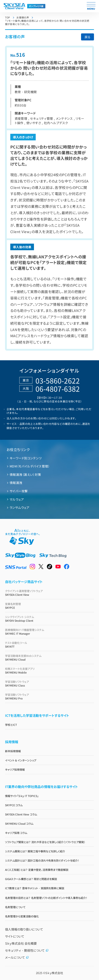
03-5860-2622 (58, 380)
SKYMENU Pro (50, 696)
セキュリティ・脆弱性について (27, 950)
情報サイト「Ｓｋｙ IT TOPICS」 (22, 796)
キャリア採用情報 (15, 769)
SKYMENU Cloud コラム (19, 823)
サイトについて (15, 936)
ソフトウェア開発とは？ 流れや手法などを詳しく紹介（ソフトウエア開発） (45, 842)
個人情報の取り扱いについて (24, 929)
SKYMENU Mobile (50, 670)
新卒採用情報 (13, 751)
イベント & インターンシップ (21, 760)
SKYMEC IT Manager (50, 632)
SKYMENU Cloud (50, 658)
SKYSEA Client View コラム (21, 814)
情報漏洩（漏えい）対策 (25, 475)
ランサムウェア (19, 507)
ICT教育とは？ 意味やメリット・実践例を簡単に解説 (35, 888)
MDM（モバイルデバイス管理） (30, 466)
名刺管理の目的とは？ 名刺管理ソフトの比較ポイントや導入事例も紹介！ (46, 898)
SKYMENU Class (50, 683)
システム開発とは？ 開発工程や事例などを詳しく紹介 (35, 851)
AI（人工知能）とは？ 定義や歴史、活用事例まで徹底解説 (37, 870)
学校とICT (11, 725)
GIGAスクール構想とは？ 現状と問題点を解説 (31, 879)
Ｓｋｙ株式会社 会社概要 (21, 943)
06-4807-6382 (58, 389)
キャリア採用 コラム (16, 833)
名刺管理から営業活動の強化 (22, 916)
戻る (88, 37)
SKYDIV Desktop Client (50, 619)
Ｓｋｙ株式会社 (54, 973)
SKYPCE (50, 606)
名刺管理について (15, 907)
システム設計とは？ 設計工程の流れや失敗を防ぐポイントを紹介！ (42, 860)
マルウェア (17, 499)
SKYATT (50, 645)
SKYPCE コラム (14, 805)
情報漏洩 (16, 483)
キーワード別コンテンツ (26, 458)
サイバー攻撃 (19, 491)
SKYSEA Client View (50, 593)
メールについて (17, 957)
